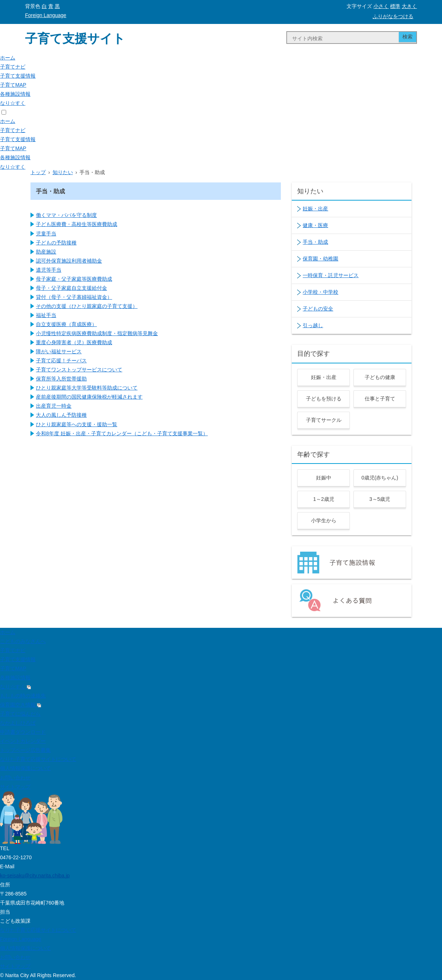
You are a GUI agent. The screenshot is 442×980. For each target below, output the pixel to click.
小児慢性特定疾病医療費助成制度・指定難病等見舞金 (97, 333)
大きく (409, 6)
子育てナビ (13, 67)
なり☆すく (13, 103)
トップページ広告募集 (25, 750)
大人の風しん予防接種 (61, 415)
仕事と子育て (380, 399)
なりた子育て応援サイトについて (38, 759)
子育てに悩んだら (20, 714)
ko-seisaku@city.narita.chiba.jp (35, 876)
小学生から (324, 520)
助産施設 (46, 252)
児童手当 (46, 234)
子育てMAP (13, 85)
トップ (38, 172)
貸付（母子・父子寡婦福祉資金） (74, 297)
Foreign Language (46, 15)
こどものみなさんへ (23, 641)
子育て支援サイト (75, 38)
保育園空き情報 (21, 705)
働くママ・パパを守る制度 (66, 215)
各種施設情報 (15, 94)
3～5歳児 (380, 499)
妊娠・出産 (315, 209)
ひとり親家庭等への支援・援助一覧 (77, 424)
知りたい (63, 172)
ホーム (8, 58)
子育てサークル (324, 420)
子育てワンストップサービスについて (79, 370)
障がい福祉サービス (59, 351)
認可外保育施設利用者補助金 (69, 261)
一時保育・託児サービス (331, 275)
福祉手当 (46, 315)
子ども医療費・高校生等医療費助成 (77, 224)
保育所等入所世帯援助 (61, 379)
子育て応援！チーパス (61, 361)
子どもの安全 (318, 309)
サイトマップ (15, 787)
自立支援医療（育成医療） (66, 324)
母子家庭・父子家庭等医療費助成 (74, 279)
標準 (395, 6)
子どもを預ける (324, 399)
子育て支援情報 (18, 76)
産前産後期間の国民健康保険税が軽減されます (89, 397)
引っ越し (313, 325)
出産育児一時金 (54, 406)
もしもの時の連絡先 (23, 696)
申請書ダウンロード (23, 732)
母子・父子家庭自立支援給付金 (71, 288)
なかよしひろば (18, 723)
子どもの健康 (380, 377)
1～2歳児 (324, 499)
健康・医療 (315, 225)
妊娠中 (324, 478)
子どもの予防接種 (56, 243)
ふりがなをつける (393, 16)
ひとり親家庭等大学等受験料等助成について (87, 388)
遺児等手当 (49, 270)
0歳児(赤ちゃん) (380, 478)
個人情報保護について (25, 768)
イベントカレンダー (23, 741)
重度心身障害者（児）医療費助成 (74, 342)
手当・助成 (315, 242)
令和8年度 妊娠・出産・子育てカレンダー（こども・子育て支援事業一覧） (122, 433)
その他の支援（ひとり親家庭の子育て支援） (87, 306)
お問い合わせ (15, 778)
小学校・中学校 (320, 292)
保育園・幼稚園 (320, 259)
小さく (381, 6)
